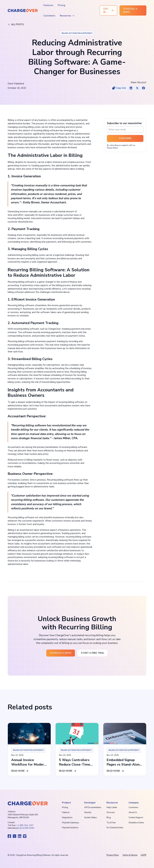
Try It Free (111, 823)
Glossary (111, 812)
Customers (49, 16)
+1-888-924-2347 (25, 825)
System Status (91, 818)
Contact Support (136, 818)
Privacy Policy (113, 855)
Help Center (112, 807)
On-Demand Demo (115, 828)
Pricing (62, 5)
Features (48, 5)
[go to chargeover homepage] (28, 803)
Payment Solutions (70, 828)
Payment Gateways (71, 823)
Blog (109, 818)
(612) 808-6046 (27, 828)
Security (88, 812)
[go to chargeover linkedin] (20, 836)
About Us (133, 812)
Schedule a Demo (136, 823)
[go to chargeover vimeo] (25, 836)
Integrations (67, 818)
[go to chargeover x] (15, 836)
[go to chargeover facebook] (9, 836)
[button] (67, 16)
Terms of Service (130, 855)
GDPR (144, 855)
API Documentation (93, 807)
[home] (23, 10)
